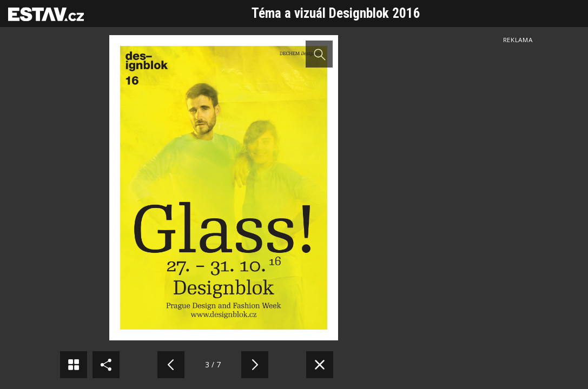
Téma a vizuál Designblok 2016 (336, 13)
